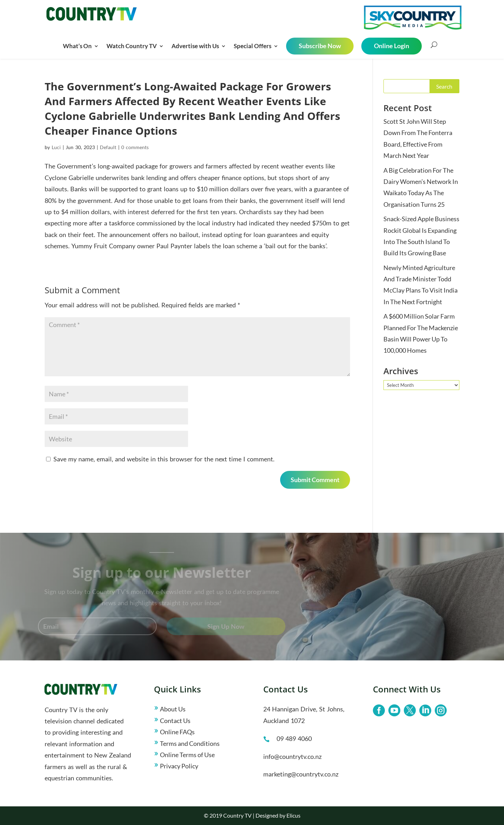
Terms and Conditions (190, 743)
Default (108, 147)
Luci (56, 147)
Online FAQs (177, 732)
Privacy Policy (179, 766)
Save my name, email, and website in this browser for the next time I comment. (164, 459)
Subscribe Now (320, 46)
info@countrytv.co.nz (292, 756)
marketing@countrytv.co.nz (301, 774)
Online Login (392, 46)
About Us (173, 709)
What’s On (77, 46)
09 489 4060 (294, 738)
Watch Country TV (132, 46)
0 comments (135, 147)
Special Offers (253, 46)
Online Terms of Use (187, 755)
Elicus (293, 815)
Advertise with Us (195, 46)
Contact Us (175, 721)
